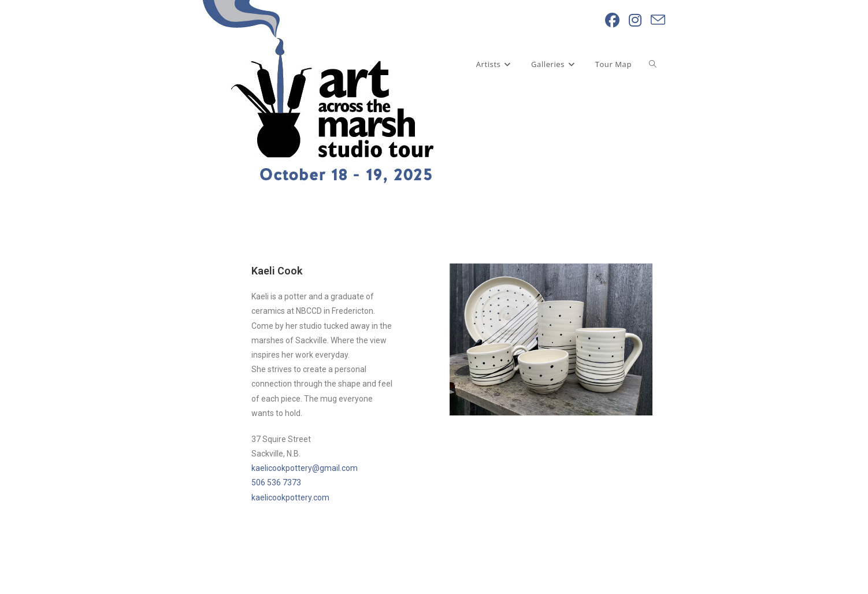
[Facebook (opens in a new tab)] (612, 20)
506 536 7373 (276, 482)
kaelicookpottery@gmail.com (305, 468)
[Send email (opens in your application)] (658, 20)
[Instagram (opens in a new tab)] (635, 20)
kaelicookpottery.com (290, 498)
